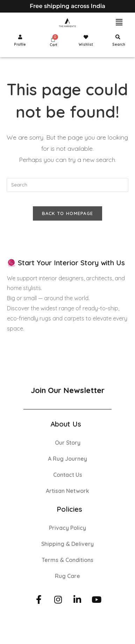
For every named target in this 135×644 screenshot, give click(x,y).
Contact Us (68, 475)
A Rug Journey (67, 459)
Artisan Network (67, 491)
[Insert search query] (67, 185)
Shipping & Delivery (67, 544)
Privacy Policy (67, 528)
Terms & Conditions (67, 560)
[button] (119, 23)
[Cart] (53, 39)
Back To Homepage (68, 213)
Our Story (68, 443)
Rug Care (67, 576)
